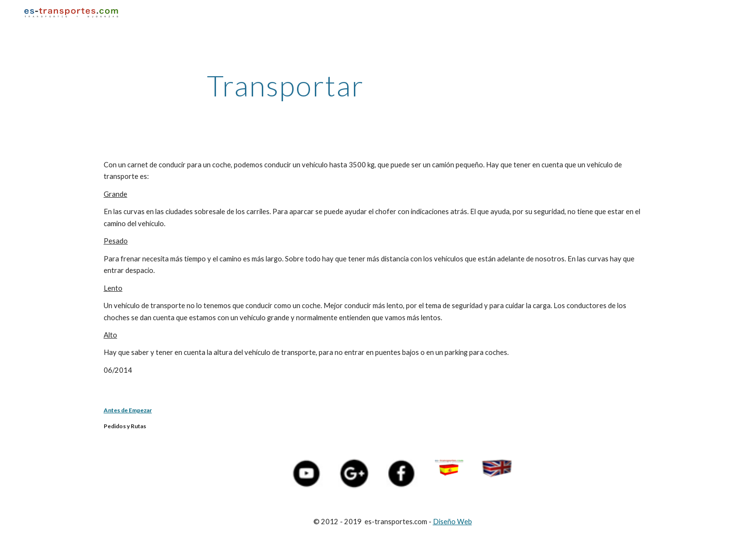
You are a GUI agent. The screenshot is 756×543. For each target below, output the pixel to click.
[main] (285, 85)
